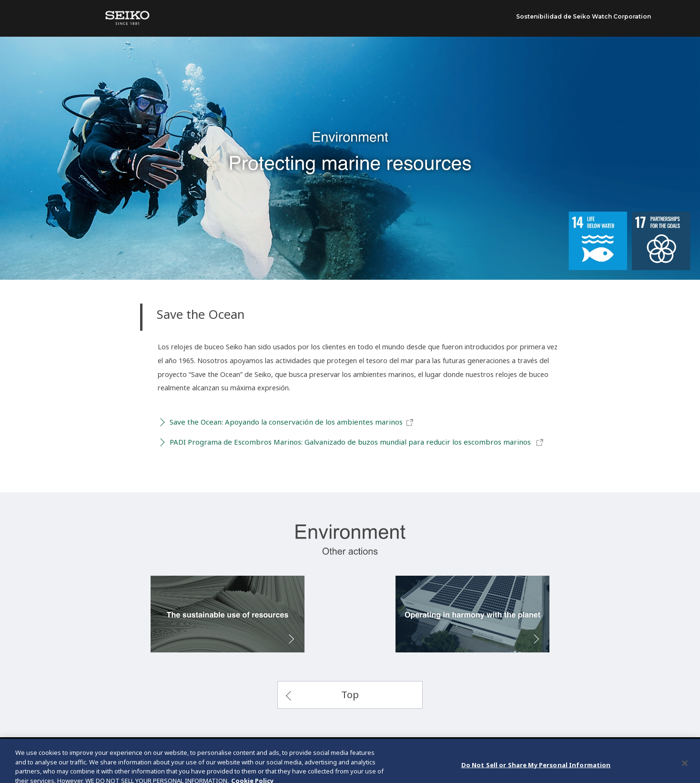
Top (350, 694)
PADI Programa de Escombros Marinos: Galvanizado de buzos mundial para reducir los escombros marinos (357, 442)
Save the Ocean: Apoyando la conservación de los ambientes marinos (292, 422)
